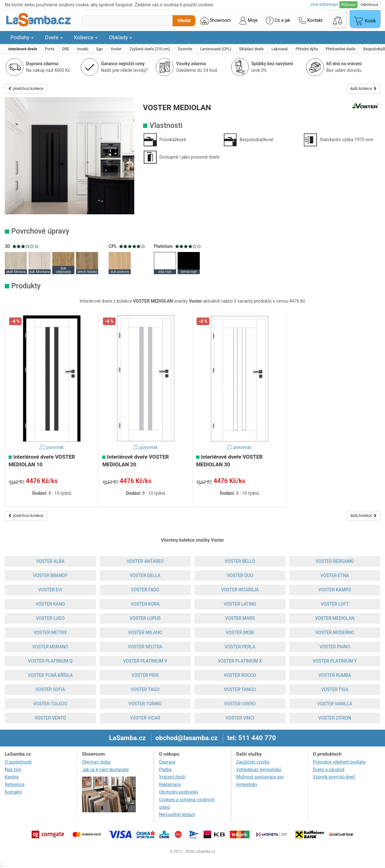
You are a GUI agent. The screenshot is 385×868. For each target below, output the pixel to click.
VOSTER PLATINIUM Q (50, 661)
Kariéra (12, 777)
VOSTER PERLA (240, 647)
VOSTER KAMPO (335, 590)
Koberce (86, 37)
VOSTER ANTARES (145, 561)
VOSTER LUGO (50, 618)
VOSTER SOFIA (50, 689)
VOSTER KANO (50, 604)
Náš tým (13, 770)
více (324, 4)
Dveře (54, 37)
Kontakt (311, 21)
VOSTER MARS (240, 618)
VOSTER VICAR (145, 718)
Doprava (167, 762)
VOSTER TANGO (240, 689)
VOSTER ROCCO (240, 675)
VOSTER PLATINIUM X (240, 661)
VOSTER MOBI (240, 632)
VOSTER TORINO (145, 704)
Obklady (120, 37)
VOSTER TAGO (145, 689)
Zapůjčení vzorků (253, 762)
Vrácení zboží (172, 777)
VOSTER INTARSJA (240, 590)
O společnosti (18, 762)
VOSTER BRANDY (50, 576)
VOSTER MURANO (50, 647)
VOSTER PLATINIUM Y (335, 661)
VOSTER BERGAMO (335, 561)
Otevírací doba (96, 762)
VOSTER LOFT (335, 604)
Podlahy (22, 37)
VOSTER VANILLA (335, 704)
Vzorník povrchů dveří (334, 777)
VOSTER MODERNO (335, 632)
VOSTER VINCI (240, 718)
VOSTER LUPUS (145, 618)
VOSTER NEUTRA (145, 647)
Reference (15, 784)
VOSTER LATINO (240, 604)
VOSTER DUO (240, 576)
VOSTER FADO (145, 590)
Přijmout (348, 5)
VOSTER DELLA (145, 576)
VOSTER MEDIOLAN (335, 618)
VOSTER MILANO (145, 632)
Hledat (184, 21)
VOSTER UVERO (240, 704)
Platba (165, 770)
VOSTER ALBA (50, 561)
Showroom (216, 21)
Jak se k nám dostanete (105, 770)
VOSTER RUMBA (335, 675)
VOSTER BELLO (240, 561)
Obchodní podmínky (179, 792)
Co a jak (278, 21)
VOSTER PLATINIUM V (145, 661)
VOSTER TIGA (335, 689)
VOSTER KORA (145, 604)
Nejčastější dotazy (177, 815)
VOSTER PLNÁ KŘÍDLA (50, 675)
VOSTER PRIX (145, 675)
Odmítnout (369, 5)
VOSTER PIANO (335, 647)
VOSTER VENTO (50, 718)
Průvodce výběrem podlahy (339, 762)
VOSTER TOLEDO (50, 704)
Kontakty (13, 792)
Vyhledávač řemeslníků (259, 770)
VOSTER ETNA (335, 576)
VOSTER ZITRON (335, 718)
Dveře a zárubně (329, 770)
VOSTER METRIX (50, 632)
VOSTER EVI (50, 590)
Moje (248, 21)
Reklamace (170, 784)
